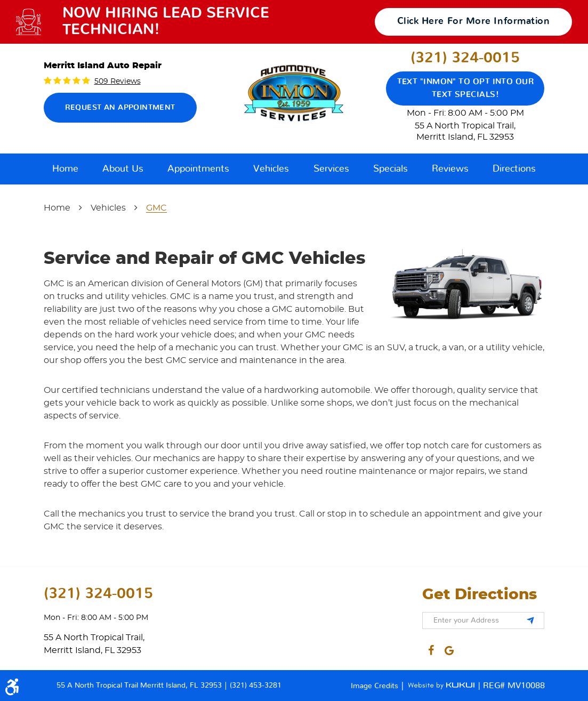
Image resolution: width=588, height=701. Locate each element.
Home (65, 169)
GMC (156, 208)
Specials (390, 169)
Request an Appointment (120, 108)
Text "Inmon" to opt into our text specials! (466, 88)
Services (331, 169)
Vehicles (271, 169)
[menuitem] (65, 169)
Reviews (450, 169)
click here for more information (474, 21)
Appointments (198, 169)
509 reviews (118, 82)
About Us (123, 169)
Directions (514, 169)
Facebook (431, 648)
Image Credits (376, 686)
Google (449, 648)
